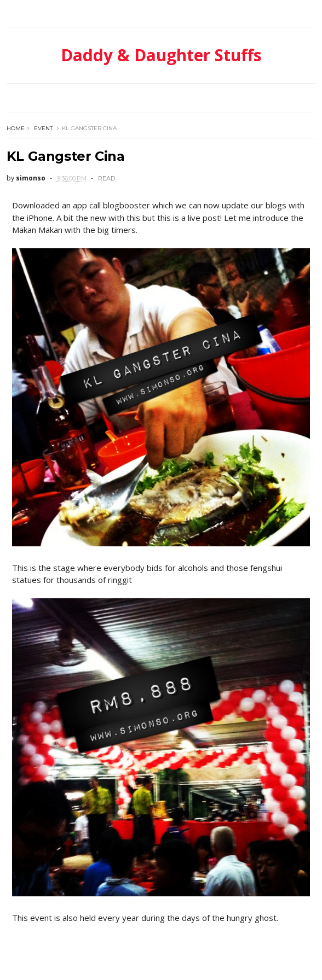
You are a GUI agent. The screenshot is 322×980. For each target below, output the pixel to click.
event (43, 128)
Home (16, 128)
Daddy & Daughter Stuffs (161, 55)
